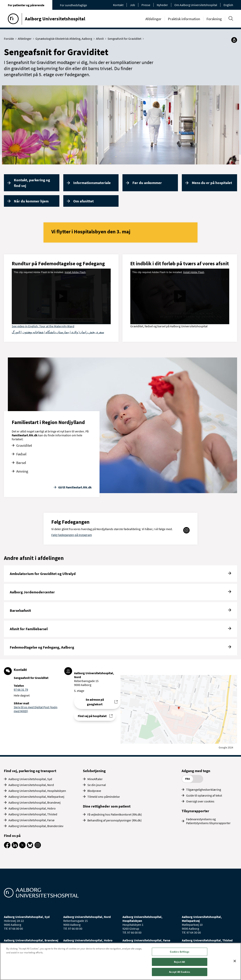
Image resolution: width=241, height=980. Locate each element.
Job (132, 5)
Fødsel (21, 454)
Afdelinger (153, 19)
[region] (120, 961)
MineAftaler (95, 779)
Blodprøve (94, 791)
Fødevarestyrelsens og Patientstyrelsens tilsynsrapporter (208, 821)
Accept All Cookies (180, 972)
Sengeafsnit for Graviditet (125, 39)
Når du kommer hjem (31, 201)
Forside (10, 39)
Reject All (179, 962)
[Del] (234, 40)
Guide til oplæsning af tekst (204, 795)
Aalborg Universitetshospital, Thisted (33, 814)
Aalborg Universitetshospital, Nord (31, 785)
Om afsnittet (83, 201)
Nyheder (162, 5)
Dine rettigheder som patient (107, 806)
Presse (146, 5)
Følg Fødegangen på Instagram (72, 535)
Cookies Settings (180, 952)
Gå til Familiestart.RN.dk (75, 487)
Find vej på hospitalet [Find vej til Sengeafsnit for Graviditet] (92, 716)
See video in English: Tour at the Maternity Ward (43, 326)
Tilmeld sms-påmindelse (104, 797)
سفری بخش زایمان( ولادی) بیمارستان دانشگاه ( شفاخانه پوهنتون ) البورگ (58, 332)
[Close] (235, 961)
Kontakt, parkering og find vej (32, 183)
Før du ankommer (147, 183)
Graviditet (24, 445)
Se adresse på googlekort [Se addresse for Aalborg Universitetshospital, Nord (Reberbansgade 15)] (95, 702)
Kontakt (118, 5)
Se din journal (97, 785)
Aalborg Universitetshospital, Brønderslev (36, 826)
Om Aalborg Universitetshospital (196, 5)
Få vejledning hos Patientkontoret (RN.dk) (115, 814)
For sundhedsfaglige (73, 5)
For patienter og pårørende (26, 5)
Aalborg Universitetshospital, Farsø (31, 820)
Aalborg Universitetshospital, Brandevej (34, 802)
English (228, 5)
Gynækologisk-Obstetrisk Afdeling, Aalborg (65, 39)
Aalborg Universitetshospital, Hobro (32, 808)
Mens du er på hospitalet (212, 183)
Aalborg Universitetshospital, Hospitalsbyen (37, 791)
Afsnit (101, 39)
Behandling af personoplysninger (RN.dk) (115, 820)
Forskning (214, 19)
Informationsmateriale (92, 183)
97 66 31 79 (21, 689)
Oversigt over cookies (200, 801)
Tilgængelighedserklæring (204, 790)
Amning (22, 471)
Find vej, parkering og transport (30, 771)
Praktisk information (184, 19)
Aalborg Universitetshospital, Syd (30, 779)
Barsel (21, 463)
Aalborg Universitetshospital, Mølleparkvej (36, 797)
